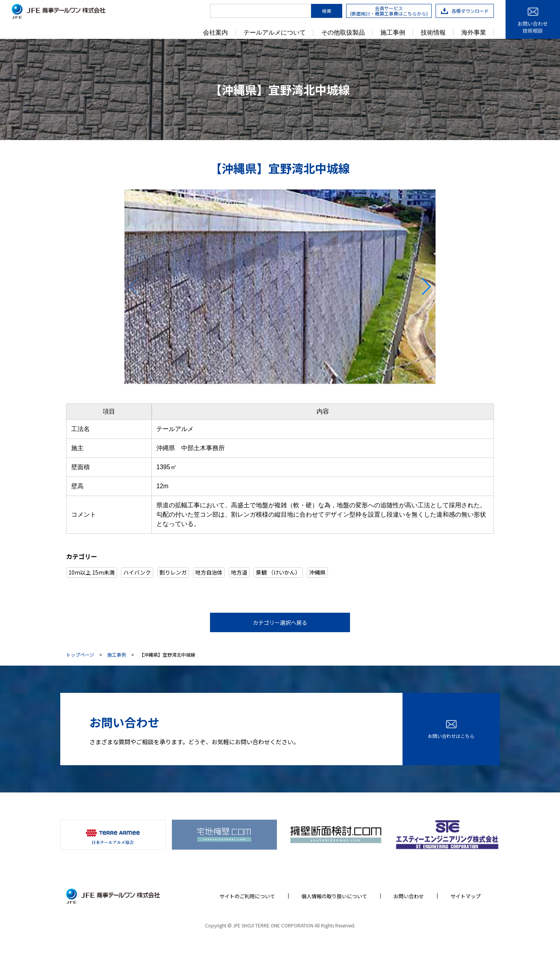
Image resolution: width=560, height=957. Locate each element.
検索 (327, 11)
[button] (426, 287)
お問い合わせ (409, 896)
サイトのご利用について (247, 896)
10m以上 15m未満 (92, 572)
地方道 (239, 572)
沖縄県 (317, 572)
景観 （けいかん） (278, 572)
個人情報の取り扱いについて (334, 896)
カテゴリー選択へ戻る (280, 622)
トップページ (80, 655)
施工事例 (393, 33)
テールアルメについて (275, 33)
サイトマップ (465, 896)
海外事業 (474, 33)
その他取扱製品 (343, 33)
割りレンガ (173, 572)
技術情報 (433, 33)
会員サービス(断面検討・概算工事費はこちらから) (389, 11)
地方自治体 (209, 572)
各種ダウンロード (465, 11)
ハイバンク (137, 572)
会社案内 (215, 33)
